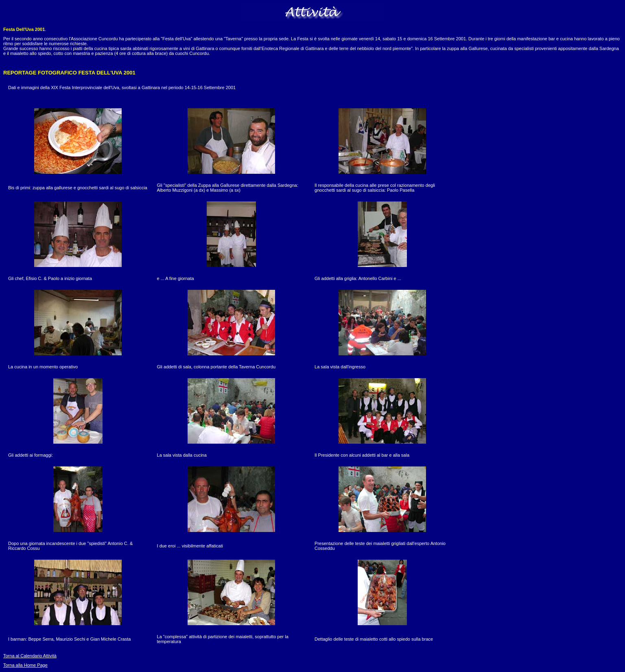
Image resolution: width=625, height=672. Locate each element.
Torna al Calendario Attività (30, 656)
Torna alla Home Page (25, 665)
